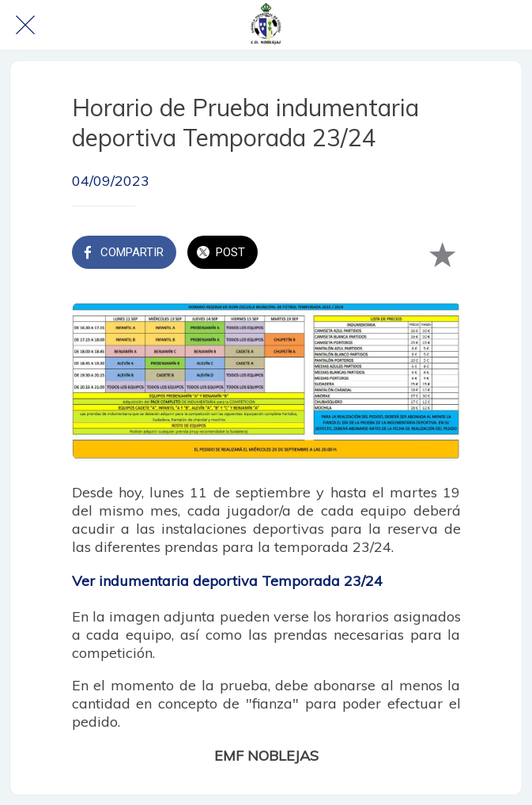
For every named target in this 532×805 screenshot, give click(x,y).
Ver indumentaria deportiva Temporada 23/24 (227, 581)
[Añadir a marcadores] (442, 254)
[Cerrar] (25, 25)
